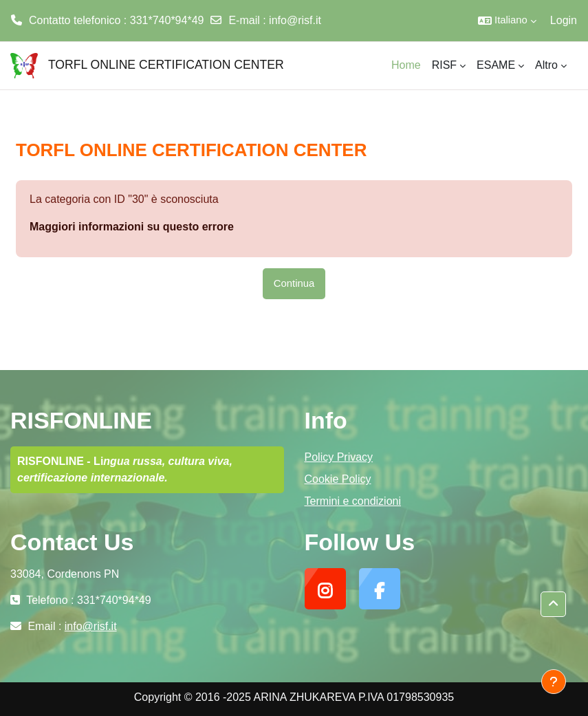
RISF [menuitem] (444, 65)
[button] (507, 21)
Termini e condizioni (353, 501)
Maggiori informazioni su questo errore (132, 227)
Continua (294, 283)
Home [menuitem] (406, 65)
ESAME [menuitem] (496, 65)
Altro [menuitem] (546, 65)
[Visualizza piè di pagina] (554, 682)
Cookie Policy (338, 479)
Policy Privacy (339, 457)
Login (564, 20)
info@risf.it (295, 20)
